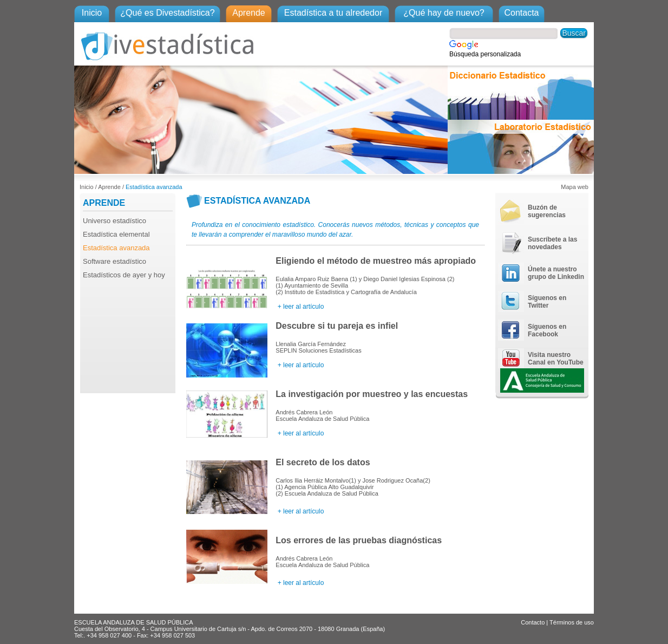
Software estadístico (114, 261)
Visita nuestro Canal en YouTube (556, 359)
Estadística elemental (116, 234)
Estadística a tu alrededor (333, 13)
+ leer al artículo (300, 307)
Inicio (92, 13)
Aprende (249, 13)
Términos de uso (572, 622)
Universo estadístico (114, 221)
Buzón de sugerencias (547, 211)
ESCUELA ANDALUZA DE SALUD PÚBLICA (133, 622)
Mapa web (575, 187)
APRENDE (104, 203)
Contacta (521, 13)
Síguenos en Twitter (547, 302)
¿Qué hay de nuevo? (444, 13)
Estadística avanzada (154, 187)
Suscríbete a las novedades (552, 243)
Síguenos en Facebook (547, 330)
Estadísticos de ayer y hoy (124, 275)
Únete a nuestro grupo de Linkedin (556, 273)
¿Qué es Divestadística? (167, 13)
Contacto (533, 622)
